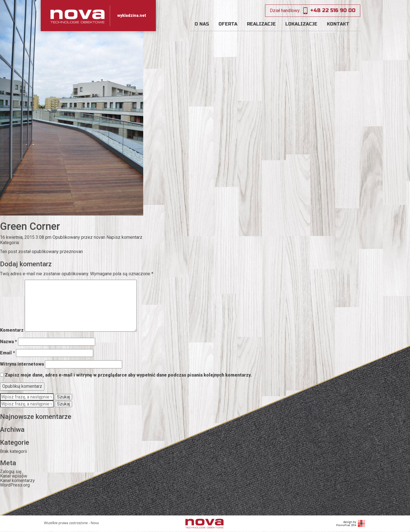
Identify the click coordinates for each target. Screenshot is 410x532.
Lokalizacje (301, 24)
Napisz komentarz (124, 237)
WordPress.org (15, 485)
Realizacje (261, 24)
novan (100, 237)
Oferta (228, 24)
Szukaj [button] (63, 397)
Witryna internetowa (22, 364)
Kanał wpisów (14, 476)
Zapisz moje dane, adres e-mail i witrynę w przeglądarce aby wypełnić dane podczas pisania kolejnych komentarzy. (128, 375)
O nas (202, 24)
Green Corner (30, 226)
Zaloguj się (11, 472)
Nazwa (8, 342)
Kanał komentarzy (17, 481)
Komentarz (12, 330)
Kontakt (338, 24)
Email (7, 353)
